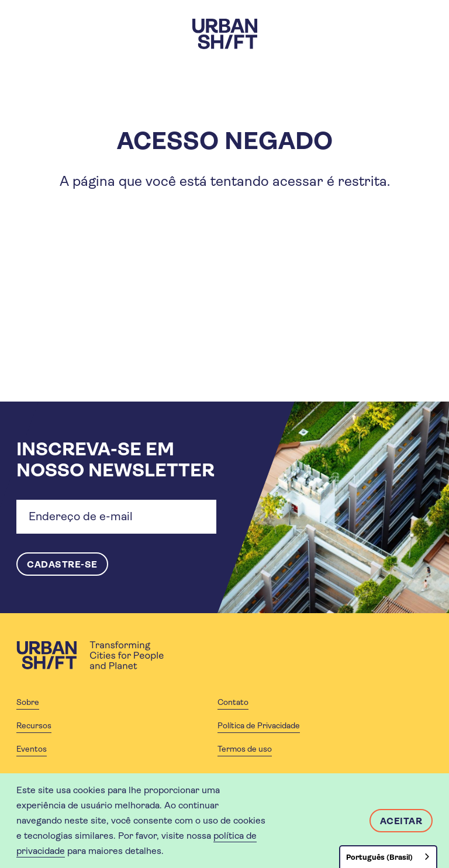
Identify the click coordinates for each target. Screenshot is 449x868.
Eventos (32, 749)
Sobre (28, 702)
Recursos (34, 725)
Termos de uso (245, 749)
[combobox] (388, 857)
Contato (233, 702)
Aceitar (401, 821)
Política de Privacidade (259, 725)
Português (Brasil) (379, 857)
